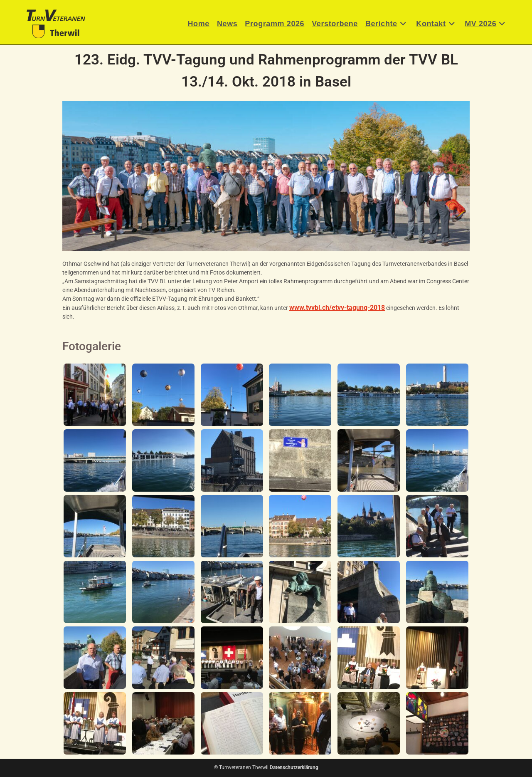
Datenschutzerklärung (294, 767)
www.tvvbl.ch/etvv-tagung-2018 (337, 308)
